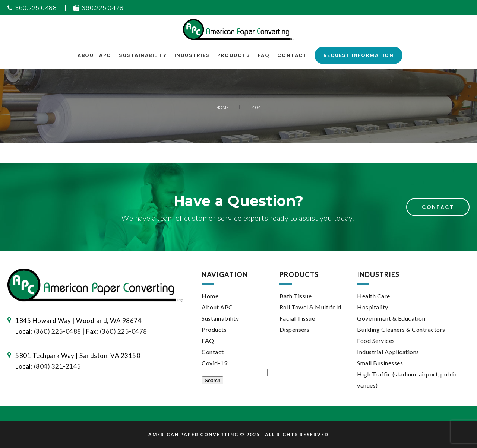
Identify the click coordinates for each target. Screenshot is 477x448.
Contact (292, 55)
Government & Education (391, 318)
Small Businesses (380, 363)
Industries (192, 55)
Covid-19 (214, 363)
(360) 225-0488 (58, 331)
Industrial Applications (388, 352)
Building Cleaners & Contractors (401, 329)
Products (234, 55)
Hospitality (373, 307)
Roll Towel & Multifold (310, 307)
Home (210, 296)
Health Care (374, 296)
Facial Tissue (297, 318)
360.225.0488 (32, 8)
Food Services (376, 341)
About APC (94, 55)
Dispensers (295, 329)
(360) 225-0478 (124, 331)
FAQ (264, 55)
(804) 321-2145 (58, 366)
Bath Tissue (296, 296)
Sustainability (143, 55)
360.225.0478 (99, 8)
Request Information (359, 55)
